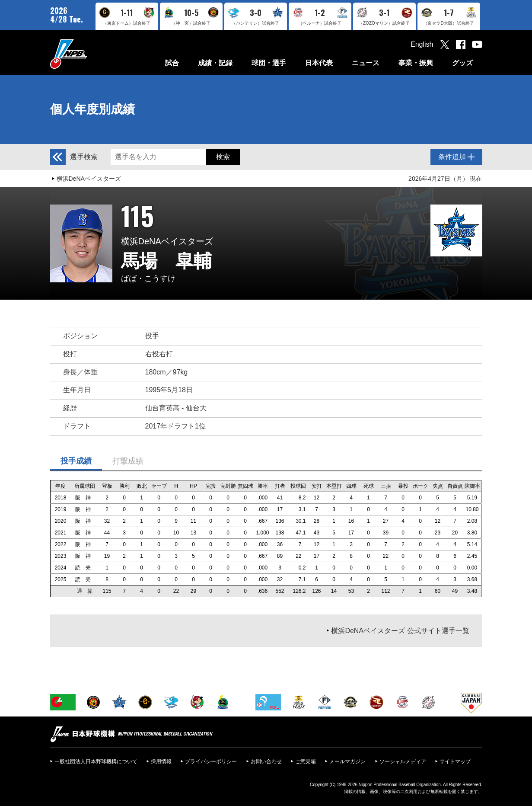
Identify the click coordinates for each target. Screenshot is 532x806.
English (422, 44)
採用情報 (161, 761)
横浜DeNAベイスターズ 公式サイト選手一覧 (400, 631)
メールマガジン (347, 761)
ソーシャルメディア (403, 761)
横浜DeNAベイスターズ (89, 179)
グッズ (462, 63)
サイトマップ (455, 761)
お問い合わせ (266, 761)
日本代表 (319, 63)
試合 (172, 63)
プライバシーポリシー (211, 761)
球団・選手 (269, 63)
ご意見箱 (306, 761)
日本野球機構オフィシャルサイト (90, 54)
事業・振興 (416, 63)
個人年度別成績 (92, 109)
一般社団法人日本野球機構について (96, 761)
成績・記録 (215, 63)
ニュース (366, 63)
